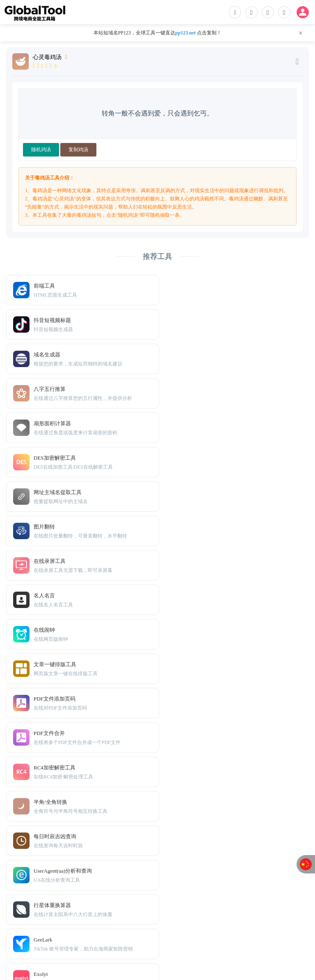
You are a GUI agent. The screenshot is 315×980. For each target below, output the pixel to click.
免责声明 (41, 922)
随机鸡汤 (41, 150)
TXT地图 (40, 934)
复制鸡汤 (78, 150)
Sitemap (64, 934)
